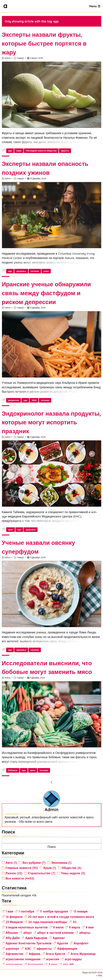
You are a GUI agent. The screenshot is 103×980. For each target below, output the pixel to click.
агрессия (53, 959)
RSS (100, 976)
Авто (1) (11, 863)
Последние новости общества (41, 151)
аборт (28, 933)
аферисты (44, 949)
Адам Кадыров (36, 938)
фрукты (65, 151)
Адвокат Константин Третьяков (29, 943)
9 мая (90, 927)
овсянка (35, 650)
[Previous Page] (52, 782)
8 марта (75, 927)
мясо (33, 770)
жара (19, 151)
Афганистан (14, 954)
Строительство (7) (42, 873)
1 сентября (26, 911)
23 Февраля (14, 922)
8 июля (58, 927)
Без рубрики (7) (34, 863)
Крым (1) (50, 868)
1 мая (9, 911)
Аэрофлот (81, 943)
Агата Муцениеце (83, 954)
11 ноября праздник (54, 911)
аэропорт (13, 949)
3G (75, 922)
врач (11, 530)
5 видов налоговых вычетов (27, 927)
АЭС (28, 949)
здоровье (21, 271)
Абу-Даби (13, 938)
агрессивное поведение (23, 959)
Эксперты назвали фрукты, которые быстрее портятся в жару (44, 43)
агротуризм (14, 964)
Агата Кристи (55, 954)
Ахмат (53, 964)
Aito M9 (68, 964)
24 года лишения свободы (48, 922)
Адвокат (59, 938)
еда (10, 151)
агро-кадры (73, 959)
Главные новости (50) (22, 868)
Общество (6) (72, 868)
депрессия (14, 400)
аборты (85, 933)
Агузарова (35, 964)
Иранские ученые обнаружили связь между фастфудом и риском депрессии (46, 293)
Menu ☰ (95, 6)
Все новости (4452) (20, 878)
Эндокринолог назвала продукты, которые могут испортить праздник (51, 422)
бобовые (13, 770)
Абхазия (12, 933)
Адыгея (62, 943)
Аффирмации (67, 949)
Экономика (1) (61, 863)
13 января (81, 911)
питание (35, 271)
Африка (35, 954)
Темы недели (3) (73, 873)
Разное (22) (14, 873)
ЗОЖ (34, 400)
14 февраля (14, 917)
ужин (46, 271)
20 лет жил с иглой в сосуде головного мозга (61, 917)
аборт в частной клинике (56, 933)
